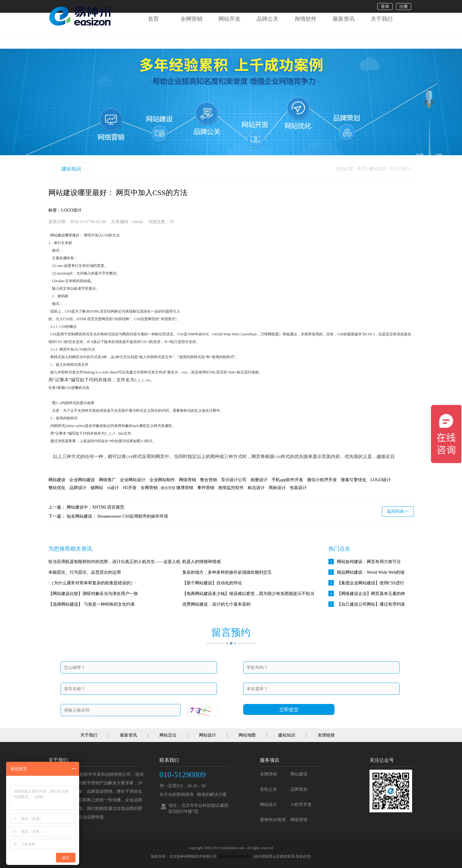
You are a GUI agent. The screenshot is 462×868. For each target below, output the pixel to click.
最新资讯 (344, 19)
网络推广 (107, 480)
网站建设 (57, 480)
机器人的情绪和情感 (201, 562)
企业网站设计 (133, 480)
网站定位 (168, 735)
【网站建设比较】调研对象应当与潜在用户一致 (93, 594)
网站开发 (229, 19)
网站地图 (247, 735)
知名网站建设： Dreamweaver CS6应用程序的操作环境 (117, 516)
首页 (153, 19)
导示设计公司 (234, 480)
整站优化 (57, 488)
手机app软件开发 (287, 480)
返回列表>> (398, 511)
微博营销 (185, 488)
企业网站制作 (162, 480)
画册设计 (259, 480)
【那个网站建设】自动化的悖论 (212, 583)
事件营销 (206, 488)
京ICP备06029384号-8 (235, 856)
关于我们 (382, 19)
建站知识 (71, 169)
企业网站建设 (82, 480)
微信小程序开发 (322, 480)
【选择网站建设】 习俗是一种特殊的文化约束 (92, 604)
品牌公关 (268, 19)
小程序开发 (301, 805)
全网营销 (191, 19)
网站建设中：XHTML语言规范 (96, 507)
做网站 (97, 488)
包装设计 (298, 488)
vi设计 (113, 488)
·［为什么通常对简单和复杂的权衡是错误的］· (92, 583)
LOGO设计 (381, 480)
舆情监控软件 (231, 488)
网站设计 (208, 735)
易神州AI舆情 (273, 820)
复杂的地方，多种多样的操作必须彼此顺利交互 (227, 572)
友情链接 (326, 735)
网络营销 (187, 480)
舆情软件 (306, 19)
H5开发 (130, 488)
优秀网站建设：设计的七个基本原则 (216, 604)
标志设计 (256, 488)
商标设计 (277, 488)
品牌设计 (78, 488)
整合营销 (208, 480)
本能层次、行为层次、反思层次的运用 (85, 572)
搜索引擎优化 (354, 480)
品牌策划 (299, 789)
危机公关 (268, 789)
